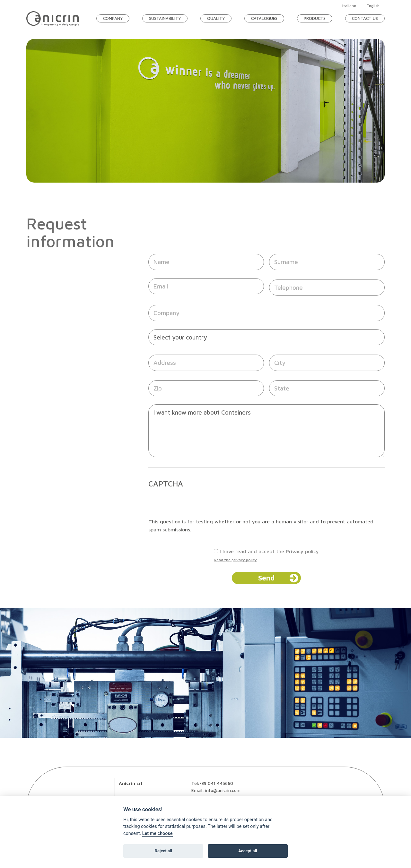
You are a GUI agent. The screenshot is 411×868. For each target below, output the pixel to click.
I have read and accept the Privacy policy (269, 551)
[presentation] (197, 505)
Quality (216, 18)
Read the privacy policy (235, 560)
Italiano (349, 6)
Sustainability (165, 18)
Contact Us (365, 18)
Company (113, 18)
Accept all (248, 851)
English (373, 6)
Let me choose (157, 834)
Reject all (163, 851)
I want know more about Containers (267, 431)
